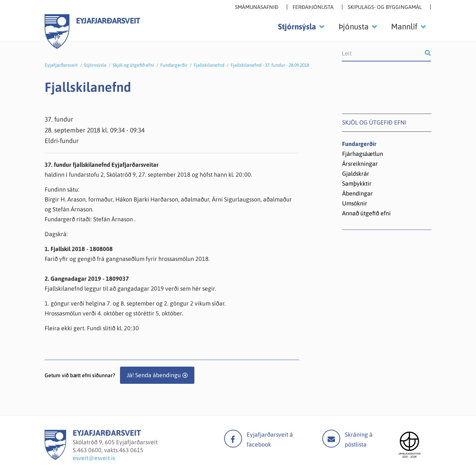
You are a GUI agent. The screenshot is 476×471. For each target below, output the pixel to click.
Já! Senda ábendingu (154, 375)
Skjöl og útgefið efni (133, 65)
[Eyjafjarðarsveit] (55, 458)
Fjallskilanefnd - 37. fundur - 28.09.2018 (270, 65)
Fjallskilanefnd (209, 65)
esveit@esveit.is (94, 458)
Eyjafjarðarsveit (61, 65)
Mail (331, 439)
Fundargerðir (174, 65)
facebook (233, 439)
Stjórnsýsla (95, 65)
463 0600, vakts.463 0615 (110, 450)
